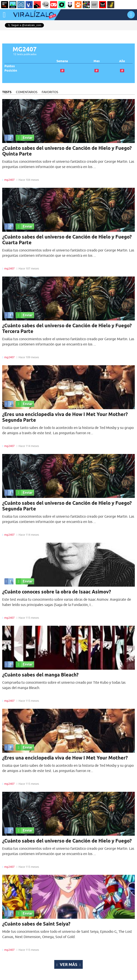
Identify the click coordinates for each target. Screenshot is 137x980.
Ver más (69, 964)
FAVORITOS (50, 92)
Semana (62, 61)
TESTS (7, 92)
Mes (97, 61)
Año (122, 61)
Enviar (24, 138)
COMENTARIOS (27, 92)
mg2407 (9, 180)
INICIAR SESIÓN (131, 15)
